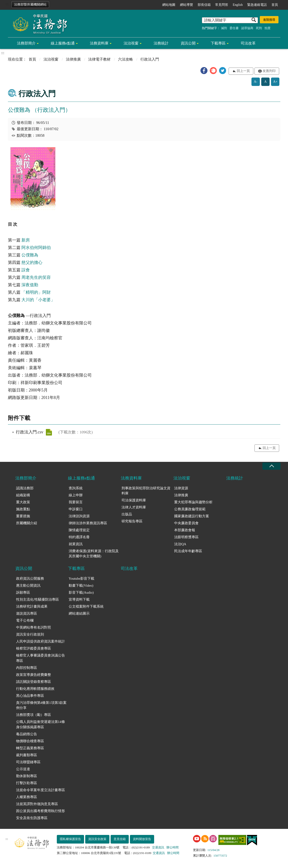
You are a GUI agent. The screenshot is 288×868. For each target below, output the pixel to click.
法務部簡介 (26, 43)
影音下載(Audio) (81, 592)
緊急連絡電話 (257, 5)
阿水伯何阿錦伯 (36, 248)
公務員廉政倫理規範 (190, 509)
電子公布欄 (25, 620)
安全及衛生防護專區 (32, 818)
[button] (204, 71)
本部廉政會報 (185, 530)
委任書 (234, 28)
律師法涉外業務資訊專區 (88, 523)
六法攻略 (125, 59)
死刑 (259, 28)
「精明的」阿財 (36, 292)
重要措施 (23, 516)
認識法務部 (25, 488)
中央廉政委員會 (186, 523)
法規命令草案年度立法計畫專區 (41, 790)
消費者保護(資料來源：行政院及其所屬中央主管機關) (94, 554)
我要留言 (76, 502)
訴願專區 (23, 592)
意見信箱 (120, 839)
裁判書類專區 (27, 755)
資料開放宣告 (142, 839)
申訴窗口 (76, 509)
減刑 (224, 28)
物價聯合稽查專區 (30, 741)
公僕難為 (30, 255)
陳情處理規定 (79, 530)
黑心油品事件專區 (30, 696)
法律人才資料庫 (134, 507)
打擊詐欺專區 (27, 783)
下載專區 (218, 43)
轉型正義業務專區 (30, 748)
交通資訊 (158, 847)
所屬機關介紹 (27, 523)
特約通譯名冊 (79, 537)
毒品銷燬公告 (27, 734)
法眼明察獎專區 (186, 537)
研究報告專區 (132, 521)
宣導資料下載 (79, 599)
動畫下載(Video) (81, 585)
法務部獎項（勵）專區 (34, 715)
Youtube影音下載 (81, 579)
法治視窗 (131, 43)
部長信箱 (204, 5)
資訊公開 (188, 43)
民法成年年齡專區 (188, 551)
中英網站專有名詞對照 (34, 627)
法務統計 (161, 43)
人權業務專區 (27, 797)
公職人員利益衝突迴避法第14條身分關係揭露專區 (41, 724)
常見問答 (222, 5)
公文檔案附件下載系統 (86, 606)
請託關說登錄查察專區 (34, 682)
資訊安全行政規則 (30, 634)
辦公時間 (173, 847)
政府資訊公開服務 (30, 579)
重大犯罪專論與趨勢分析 (193, 502)
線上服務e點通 (63, 43)
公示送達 (23, 769)
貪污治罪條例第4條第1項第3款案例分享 (41, 705)
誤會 (26, 270)
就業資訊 (76, 544)
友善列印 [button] (269, 71)
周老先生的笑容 (36, 277)
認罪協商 (247, 28)
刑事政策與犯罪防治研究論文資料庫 (146, 491)
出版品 (127, 514)
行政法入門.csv (49, 432)
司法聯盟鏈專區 (28, 762)
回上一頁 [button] (243, 71)
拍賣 (268, 28)
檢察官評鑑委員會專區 (34, 648)
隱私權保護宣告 (70, 839)
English (238, 5)
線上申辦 (76, 495)
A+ (275, 82)
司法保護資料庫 (134, 500)
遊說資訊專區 (27, 613)
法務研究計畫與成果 (32, 606)
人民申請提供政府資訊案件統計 (41, 641)
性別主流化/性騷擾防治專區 (37, 599)
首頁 (275, 5)
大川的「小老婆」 (38, 300)
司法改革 (248, 43)
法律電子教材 (99, 59)
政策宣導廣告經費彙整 (34, 675)
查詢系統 (76, 488)
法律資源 (181, 488)
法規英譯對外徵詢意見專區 (37, 804)
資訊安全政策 (97, 839)
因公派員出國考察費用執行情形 (41, 811)
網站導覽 (186, 5)
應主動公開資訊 (28, 585)
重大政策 (23, 502)
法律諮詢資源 (79, 516)
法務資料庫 (99, 43)
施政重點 (23, 509)
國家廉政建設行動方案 (192, 516)
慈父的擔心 (32, 262)
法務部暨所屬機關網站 (30, 5)
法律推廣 (73, 59)
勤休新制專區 (27, 776)
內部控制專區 (27, 668)
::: (7, 4)
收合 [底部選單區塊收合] (271, 466)
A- (256, 82)
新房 (26, 240)
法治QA (180, 544)
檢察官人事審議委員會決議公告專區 (41, 658)
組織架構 (23, 495)
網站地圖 (169, 5)
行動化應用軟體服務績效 (35, 689)
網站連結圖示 (79, 613)
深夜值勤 (30, 285)
